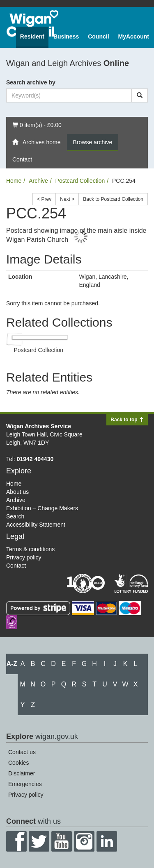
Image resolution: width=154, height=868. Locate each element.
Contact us (22, 752)
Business (66, 36)
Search (15, 516)
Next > (67, 199)
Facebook (16, 841)
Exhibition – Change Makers (42, 508)
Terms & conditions (30, 549)
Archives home (37, 142)
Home (14, 181)
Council (98, 36)
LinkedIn (107, 841)
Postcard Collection (80, 181)
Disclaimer (22, 773)
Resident (32, 36)
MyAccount (134, 36)
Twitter (39, 841)
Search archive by (31, 82)
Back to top (127, 420)
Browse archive (93, 142)
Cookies (19, 763)
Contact (22, 159)
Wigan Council (32, 24)
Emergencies (25, 784)
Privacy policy (24, 557)
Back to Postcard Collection (113, 199)
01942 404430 (35, 459)
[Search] (140, 95)
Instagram (84, 841)
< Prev (44, 199)
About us (17, 492)
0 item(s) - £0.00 (37, 124)
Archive (38, 181)
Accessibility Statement (36, 525)
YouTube (62, 841)
